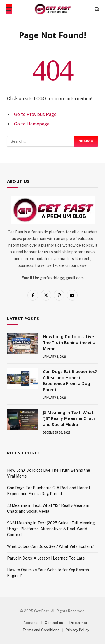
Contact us (54, 623)
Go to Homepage (32, 124)
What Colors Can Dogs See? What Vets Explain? (51, 546)
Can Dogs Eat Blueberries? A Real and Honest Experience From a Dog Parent (70, 380)
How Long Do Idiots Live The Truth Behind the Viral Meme (70, 342)
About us (31, 623)
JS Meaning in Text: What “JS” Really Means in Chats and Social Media (69, 418)
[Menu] (9, 9)
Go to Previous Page (35, 114)
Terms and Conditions (41, 630)
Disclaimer (78, 623)
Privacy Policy (78, 630)
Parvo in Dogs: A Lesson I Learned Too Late (46, 558)
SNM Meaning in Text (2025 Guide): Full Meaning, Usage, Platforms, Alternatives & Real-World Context (51, 529)
